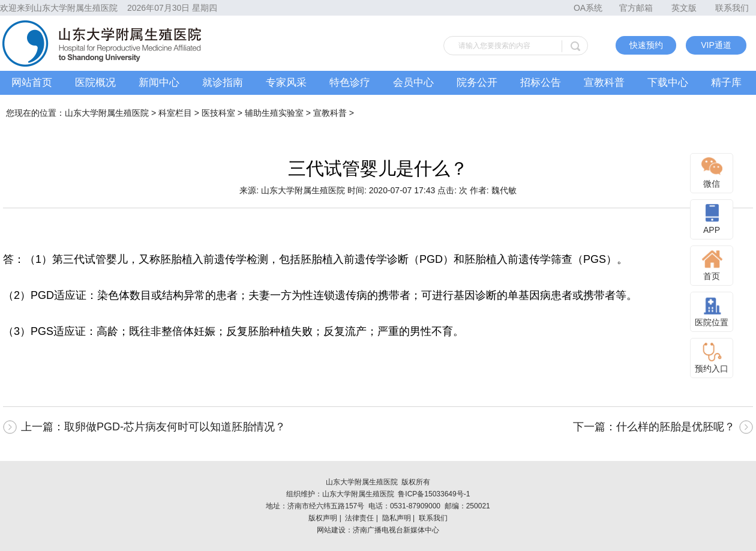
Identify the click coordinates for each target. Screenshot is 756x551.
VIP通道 (716, 45)
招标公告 (541, 83)
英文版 (684, 8)
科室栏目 (175, 113)
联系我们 (732, 8)
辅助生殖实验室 (274, 113)
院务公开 (477, 83)
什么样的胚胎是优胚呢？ (676, 427)
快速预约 (646, 45)
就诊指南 (223, 83)
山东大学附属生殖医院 (107, 113)
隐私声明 (397, 518)
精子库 (726, 83)
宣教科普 (604, 83)
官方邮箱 (636, 8)
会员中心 (413, 83)
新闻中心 (159, 83)
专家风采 (286, 83)
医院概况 (95, 83)
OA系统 (588, 8)
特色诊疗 (350, 83)
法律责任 (359, 518)
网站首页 (32, 83)
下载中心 (668, 83)
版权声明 (323, 518)
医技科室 (218, 113)
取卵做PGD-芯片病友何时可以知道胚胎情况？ (175, 427)
